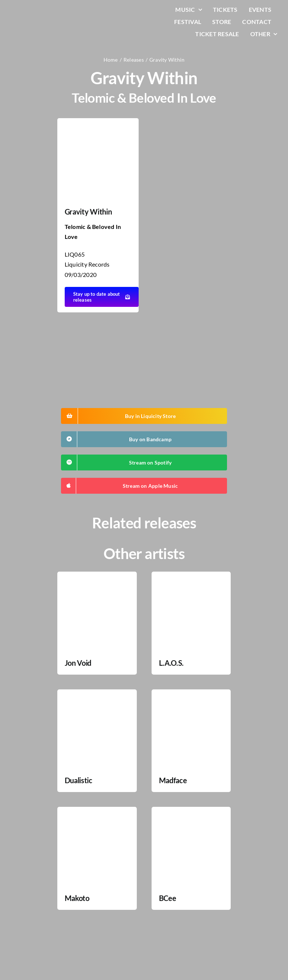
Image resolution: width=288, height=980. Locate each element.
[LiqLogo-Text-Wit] (35, 11)
